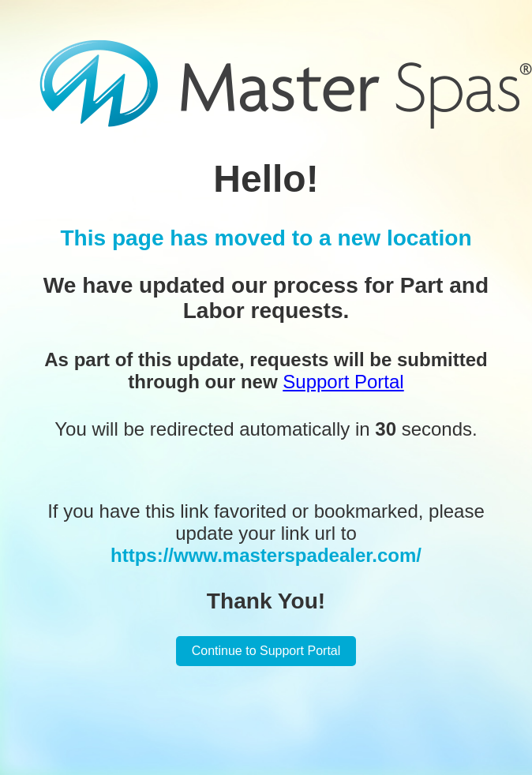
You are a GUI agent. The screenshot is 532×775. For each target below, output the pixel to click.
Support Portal (343, 382)
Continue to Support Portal (266, 651)
